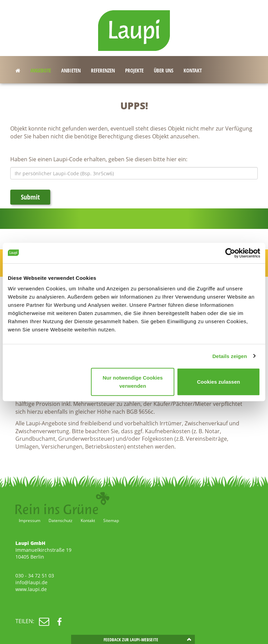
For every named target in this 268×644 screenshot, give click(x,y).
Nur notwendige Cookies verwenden (133, 382)
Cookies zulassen (218, 382)
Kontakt (88, 520)
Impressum (30, 520)
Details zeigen (230, 356)
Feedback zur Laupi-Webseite (131, 640)
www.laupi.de (31, 589)
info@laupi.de (31, 582)
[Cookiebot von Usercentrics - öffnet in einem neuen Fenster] (230, 253)
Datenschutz (61, 520)
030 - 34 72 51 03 (35, 576)
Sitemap (111, 520)
